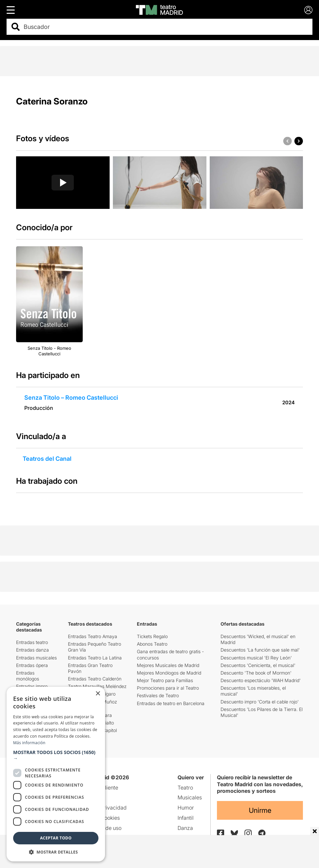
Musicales (190, 797)
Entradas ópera (32, 665)
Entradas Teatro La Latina (95, 658)
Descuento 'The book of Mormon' (256, 673)
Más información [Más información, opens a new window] (29, 743)
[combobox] (165, 27)
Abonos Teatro (152, 644)
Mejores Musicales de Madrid (168, 665)
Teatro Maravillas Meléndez (97, 686)
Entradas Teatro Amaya (93, 636)
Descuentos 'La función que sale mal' (260, 650)
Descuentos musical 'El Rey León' (256, 658)
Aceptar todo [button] (56, 838)
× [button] (98, 694)
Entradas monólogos (28, 676)
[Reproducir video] (63, 183)
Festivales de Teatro (158, 695)
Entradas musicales (36, 658)
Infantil (186, 818)
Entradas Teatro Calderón (95, 679)
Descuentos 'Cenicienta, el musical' (258, 665)
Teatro (185, 788)
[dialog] (56, 774)
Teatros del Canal (47, 459)
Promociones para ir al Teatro (168, 688)
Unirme (260, 810)
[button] (299, 141)
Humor (186, 808)
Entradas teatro (32, 642)
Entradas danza (32, 650)
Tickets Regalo (152, 636)
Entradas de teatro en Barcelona (171, 703)
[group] (63, 183)
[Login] (308, 10)
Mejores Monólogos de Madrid (169, 673)
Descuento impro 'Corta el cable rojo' (260, 702)
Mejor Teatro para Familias (165, 680)
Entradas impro (32, 686)
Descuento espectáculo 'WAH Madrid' (261, 680)
